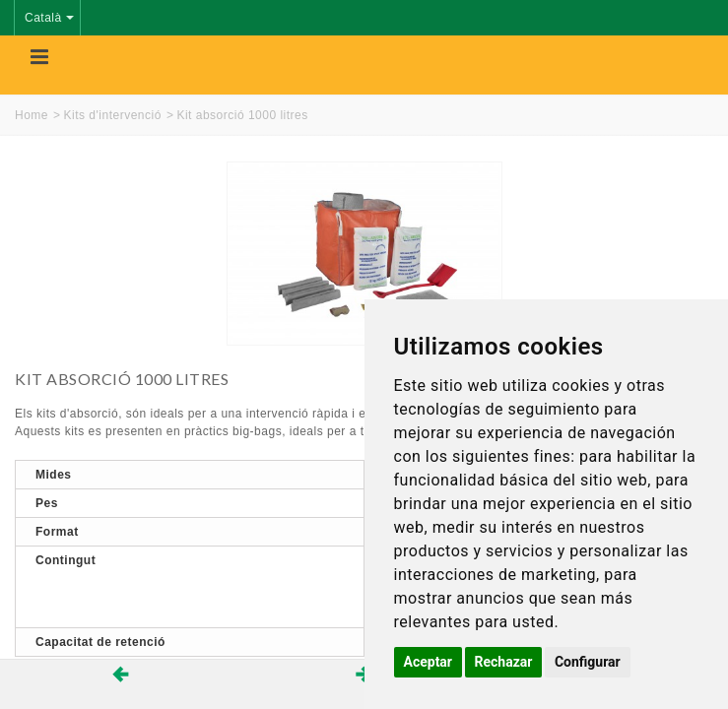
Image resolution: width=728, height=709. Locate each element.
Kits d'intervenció (113, 115)
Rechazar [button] (504, 662)
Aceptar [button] (429, 662)
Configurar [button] (588, 662)
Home (32, 115)
